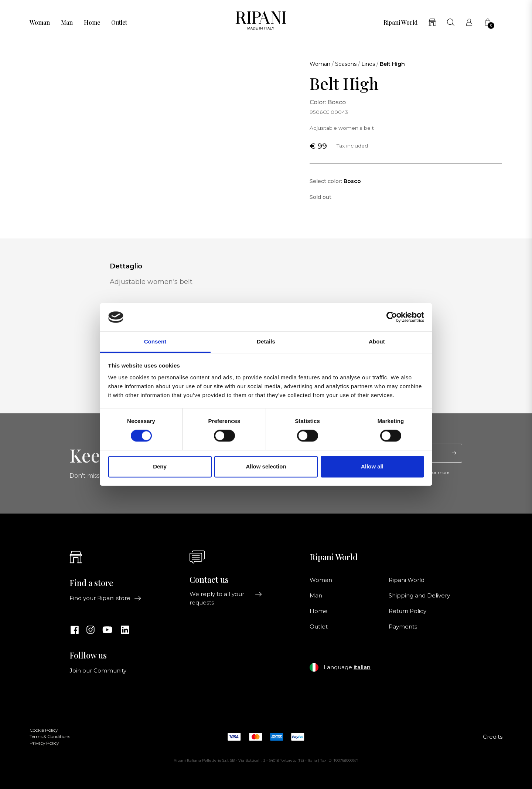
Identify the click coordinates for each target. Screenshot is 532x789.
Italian (362, 667)
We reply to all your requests (226, 598)
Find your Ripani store (105, 598)
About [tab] (377, 341)
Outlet (119, 23)
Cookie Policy (44, 730)
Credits (493, 737)
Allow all (372, 466)
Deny (160, 466)
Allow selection (266, 466)
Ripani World (400, 23)
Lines (368, 64)
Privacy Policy (44, 743)
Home (92, 23)
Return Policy (407, 611)
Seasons (346, 64)
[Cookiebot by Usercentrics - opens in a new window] (392, 317)
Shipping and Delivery (419, 596)
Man (67, 23)
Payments (403, 627)
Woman (40, 23)
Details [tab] (266, 341)
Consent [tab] (155, 341)
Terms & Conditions (50, 736)
